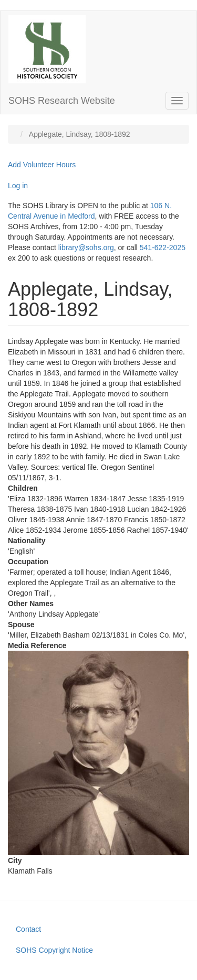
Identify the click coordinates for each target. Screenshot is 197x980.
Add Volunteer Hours (42, 165)
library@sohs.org (86, 247)
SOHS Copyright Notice (54, 950)
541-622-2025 (163, 247)
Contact (28, 929)
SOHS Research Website (62, 101)
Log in (18, 186)
